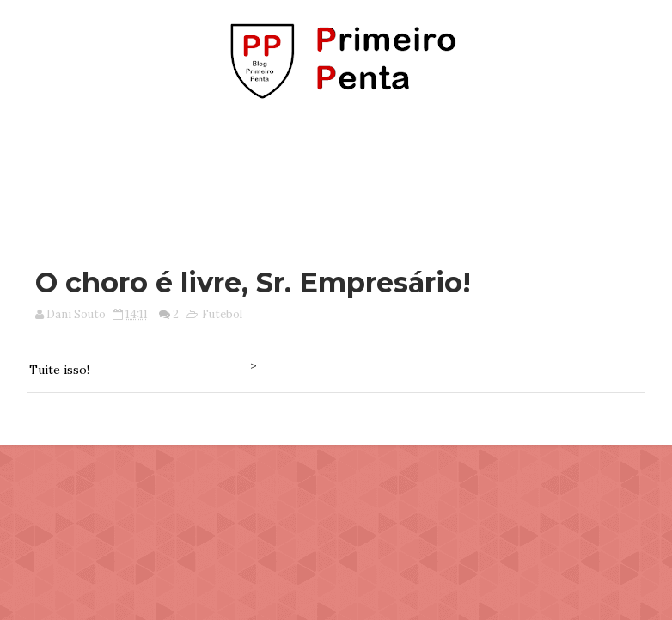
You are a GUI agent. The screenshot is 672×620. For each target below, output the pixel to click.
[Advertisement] (336, 175)
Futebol (222, 314)
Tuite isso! (59, 370)
